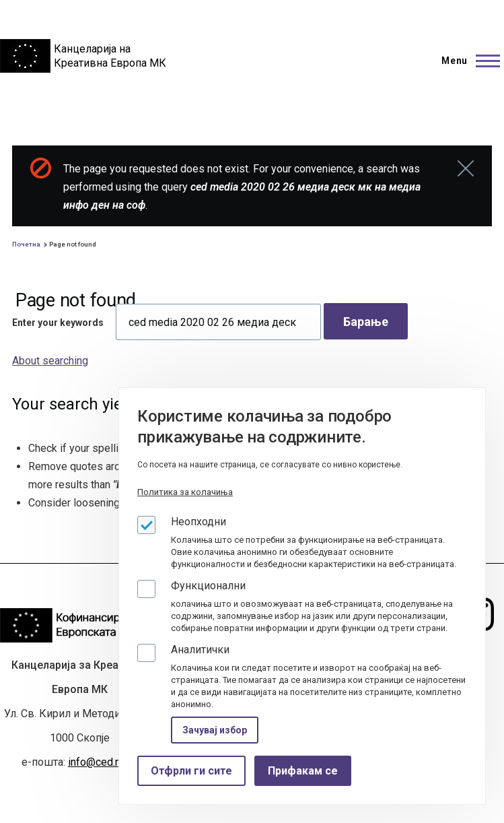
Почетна (26, 244)
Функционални (208, 586)
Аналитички (200, 650)
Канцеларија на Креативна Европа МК (110, 56)
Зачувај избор (215, 730)
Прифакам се (303, 771)
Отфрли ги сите (191, 771)
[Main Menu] (467, 61)
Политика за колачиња (185, 492)
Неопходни (199, 522)
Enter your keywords (58, 323)
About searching (50, 361)
